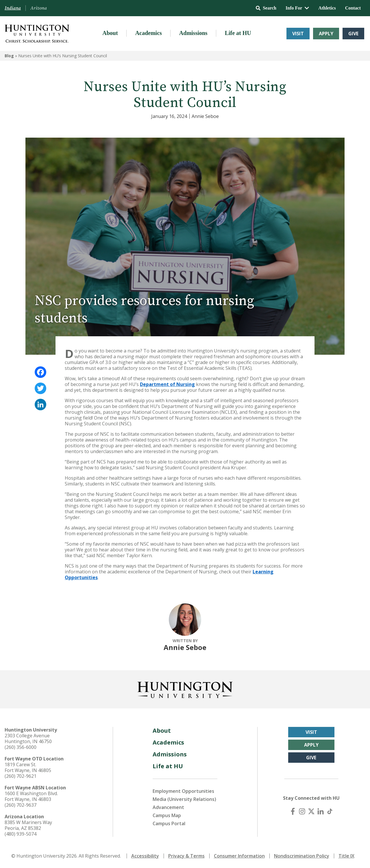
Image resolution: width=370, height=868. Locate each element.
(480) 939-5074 (21, 834)
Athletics (327, 8)
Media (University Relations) (184, 799)
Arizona (39, 8)
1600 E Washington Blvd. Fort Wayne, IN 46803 (31, 796)
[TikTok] (330, 811)
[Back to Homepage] (185, 689)
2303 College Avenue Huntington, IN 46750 (28, 738)
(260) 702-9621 (21, 776)
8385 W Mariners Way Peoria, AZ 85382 (28, 825)
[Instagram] (302, 811)
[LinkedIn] (321, 811)
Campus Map (167, 815)
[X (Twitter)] (311, 811)
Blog (9, 56)
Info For (297, 8)
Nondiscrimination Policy (302, 856)
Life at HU (238, 33)
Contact (353, 8)
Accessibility (145, 856)
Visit (298, 34)
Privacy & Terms (186, 856)
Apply (326, 34)
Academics (149, 33)
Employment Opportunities (183, 791)
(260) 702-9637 (21, 805)
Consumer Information (239, 856)
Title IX (346, 856)
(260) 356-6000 (21, 747)
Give (353, 34)
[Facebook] (293, 811)
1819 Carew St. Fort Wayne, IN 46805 (28, 767)
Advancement (168, 807)
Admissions (193, 33)
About (110, 33)
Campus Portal (169, 823)
